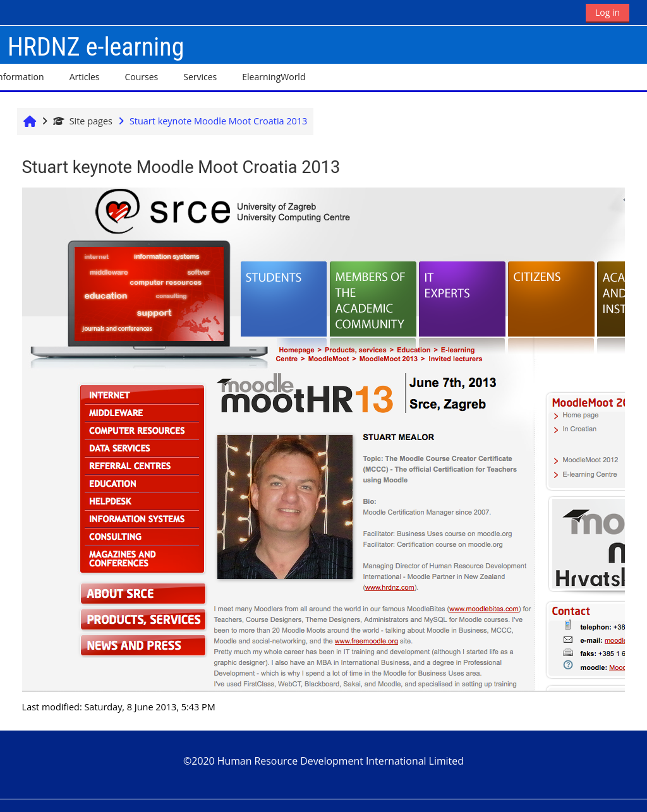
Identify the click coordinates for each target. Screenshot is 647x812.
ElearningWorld (274, 77)
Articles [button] (85, 77)
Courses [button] (142, 77)
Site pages (83, 121)
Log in (608, 12)
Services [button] (200, 77)
